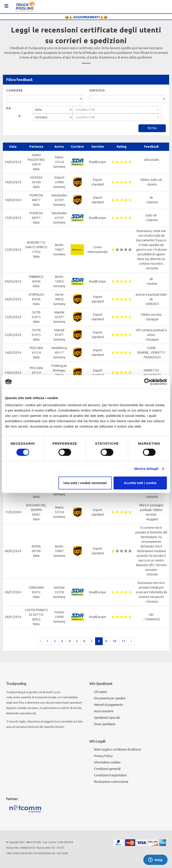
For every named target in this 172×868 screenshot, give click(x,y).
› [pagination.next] (131, 641)
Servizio (97, 90)
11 (124, 641)
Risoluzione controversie (111, 782)
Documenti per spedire (110, 698)
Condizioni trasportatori (110, 775)
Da (9, 108)
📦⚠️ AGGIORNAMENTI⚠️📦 (86, 17)
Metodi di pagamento (109, 705)
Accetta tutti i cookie (140, 483)
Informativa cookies (107, 762)
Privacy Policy (103, 756)
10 (114, 641)
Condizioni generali (107, 769)
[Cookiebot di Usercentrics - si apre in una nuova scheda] (147, 382)
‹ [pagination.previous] (41, 641)
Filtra (152, 128)
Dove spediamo (105, 724)
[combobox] (117, 110)
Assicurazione (104, 711)
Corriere (15, 90)
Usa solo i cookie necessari (85, 483)
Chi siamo (101, 692)
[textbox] (116, 110)
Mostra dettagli (146, 469)
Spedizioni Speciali (107, 718)
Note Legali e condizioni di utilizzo (118, 749)
